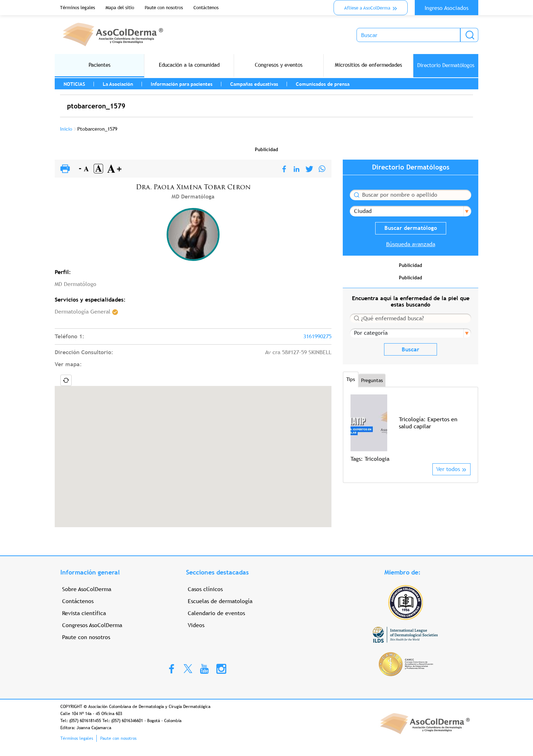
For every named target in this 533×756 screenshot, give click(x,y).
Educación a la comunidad (189, 65)
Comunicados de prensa (323, 84)
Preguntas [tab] (372, 380)
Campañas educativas (254, 84)
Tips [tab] (351, 379)
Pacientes (100, 65)
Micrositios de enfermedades (369, 65)
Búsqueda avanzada (411, 244)
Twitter (188, 668)
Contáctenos (206, 8)
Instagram (221, 668)
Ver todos (448, 469)
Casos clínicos (205, 589)
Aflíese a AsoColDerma (367, 8)
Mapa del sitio (120, 8)
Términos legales (77, 8)
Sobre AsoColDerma (87, 589)
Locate (66, 380)
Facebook (172, 668)
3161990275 (317, 336)
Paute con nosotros (164, 8)
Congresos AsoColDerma (92, 625)
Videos (196, 625)
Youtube (204, 668)
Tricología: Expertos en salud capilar (428, 423)
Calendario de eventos (216, 613)
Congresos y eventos (279, 65)
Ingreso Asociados (447, 8)
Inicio (66, 129)
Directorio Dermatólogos (446, 65)
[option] (411, 429)
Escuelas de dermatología (220, 601)
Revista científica (84, 613)
